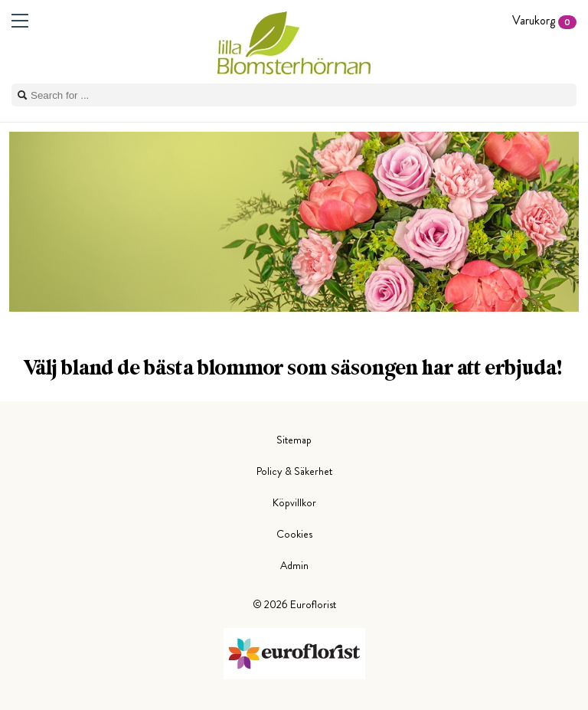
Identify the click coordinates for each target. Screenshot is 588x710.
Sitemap (294, 440)
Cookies (294, 534)
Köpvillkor (294, 502)
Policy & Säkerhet (294, 471)
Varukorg (544, 20)
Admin (294, 565)
